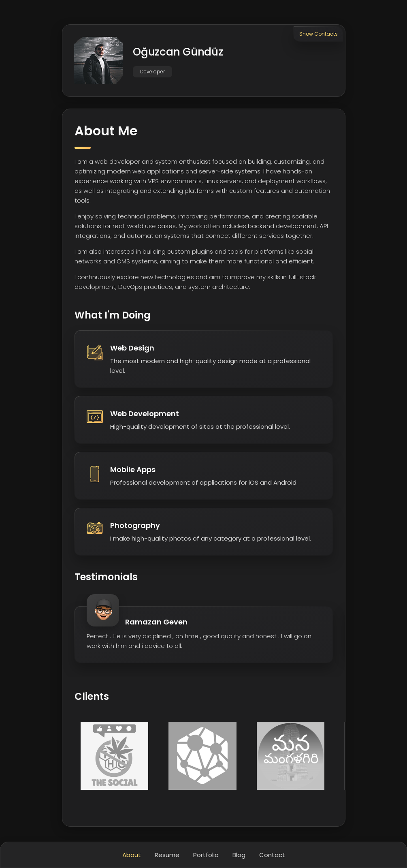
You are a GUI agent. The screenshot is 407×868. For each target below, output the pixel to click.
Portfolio (206, 855)
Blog (239, 855)
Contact (272, 855)
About (132, 855)
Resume (167, 855)
